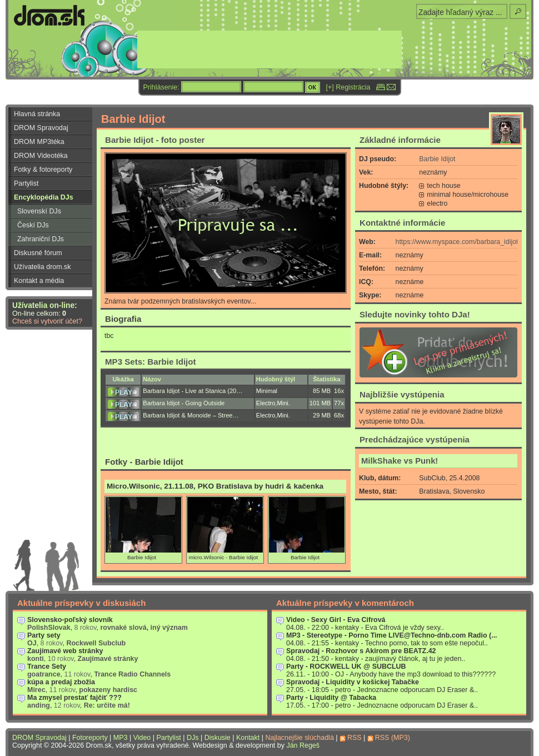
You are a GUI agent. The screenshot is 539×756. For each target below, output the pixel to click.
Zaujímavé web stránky (65, 651)
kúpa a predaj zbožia (61, 682)
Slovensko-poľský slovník (70, 620)
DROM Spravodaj (41, 128)
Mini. (283, 403)
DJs (193, 738)
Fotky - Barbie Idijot (144, 462)
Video (142, 738)
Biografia (123, 319)
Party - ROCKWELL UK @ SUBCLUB (346, 667)
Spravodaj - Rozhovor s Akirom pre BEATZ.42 (361, 651)
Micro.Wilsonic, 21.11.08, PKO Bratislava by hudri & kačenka (215, 486)
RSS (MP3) (393, 738)
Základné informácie (400, 140)
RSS (355, 738)
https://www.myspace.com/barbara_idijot (457, 242)
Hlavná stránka (37, 114)
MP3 (121, 738)
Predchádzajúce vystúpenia (415, 439)
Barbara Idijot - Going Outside (184, 403)
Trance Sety (47, 667)
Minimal (267, 391)
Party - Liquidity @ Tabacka (331, 698)
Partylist (26, 183)
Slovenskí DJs (39, 211)
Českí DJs (33, 225)
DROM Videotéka (41, 156)
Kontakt (248, 738)
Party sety (44, 635)
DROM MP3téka (39, 142)
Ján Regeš (303, 745)
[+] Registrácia (348, 87)
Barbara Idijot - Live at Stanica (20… (193, 391)
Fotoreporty (90, 738)
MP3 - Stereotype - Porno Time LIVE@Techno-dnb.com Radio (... (392, 635)
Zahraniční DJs (41, 239)
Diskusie (218, 738)
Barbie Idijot (437, 159)
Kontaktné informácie (402, 223)
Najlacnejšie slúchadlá (299, 738)
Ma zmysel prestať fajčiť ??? (74, 698)
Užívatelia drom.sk (43, 267)
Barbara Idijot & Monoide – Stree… (191, 415)
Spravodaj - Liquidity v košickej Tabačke (353, 682)
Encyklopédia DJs (44, 197)
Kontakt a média (39, 281)
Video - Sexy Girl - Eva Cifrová (336, 620)
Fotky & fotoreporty (43, 170)
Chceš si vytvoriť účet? (47, 321)
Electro (266, 403)
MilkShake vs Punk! (400, 461)
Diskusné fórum (38, 253)
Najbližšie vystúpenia (402, 394)
